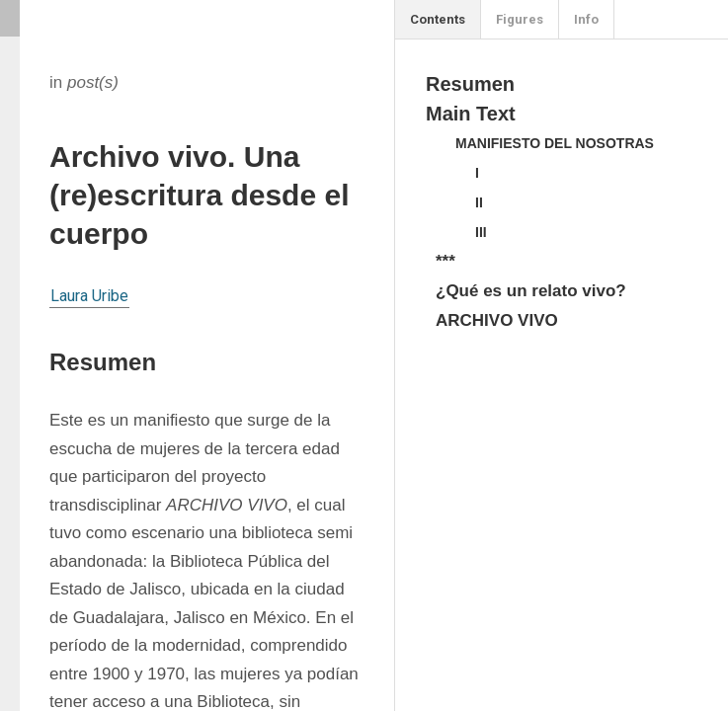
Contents (438, 19)
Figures (520, 19)
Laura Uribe (89, 296)
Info (586, 19)
